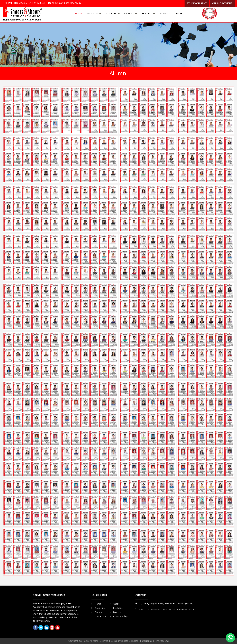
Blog (179, 13)
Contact (165, 13)
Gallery (147, 13)
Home (78, 13)
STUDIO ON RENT (197, 3)
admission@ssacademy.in (66, 3)
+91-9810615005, (18, 3)
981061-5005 (186, 609)
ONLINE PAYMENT (222, 3)
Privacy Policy (120, 616)
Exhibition (118, 608)
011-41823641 (37, 3)
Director (117, 612)
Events (98, 612)
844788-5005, (171, 609)
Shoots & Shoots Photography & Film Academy (145, 641)
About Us (92, 13)
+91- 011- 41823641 (150, 609)
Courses (111, 13)
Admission (100, 608)
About (116, 604)
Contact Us (100, 616)
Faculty (129, 13)
